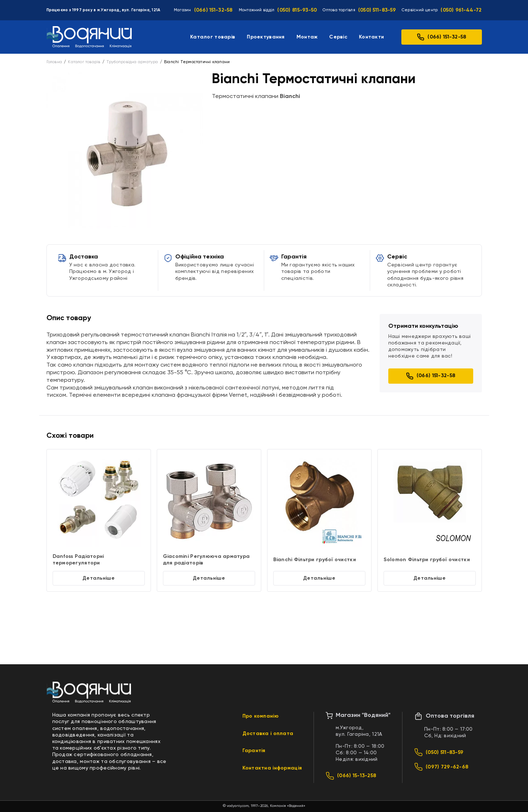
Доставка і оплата (268, 734)
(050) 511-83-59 (377, 10)
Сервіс (338, 37)
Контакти (371, 37)
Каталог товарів (213, 37)
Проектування (266, 37)
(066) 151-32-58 (214, 10)
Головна (54, 62)
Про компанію (261, 716)
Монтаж (307, 37)
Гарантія (254, 751)
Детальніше (99, 578)
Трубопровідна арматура (132, 62)
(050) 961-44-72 (461, 10)
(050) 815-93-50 (297, 10)
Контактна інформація (272, 768)
